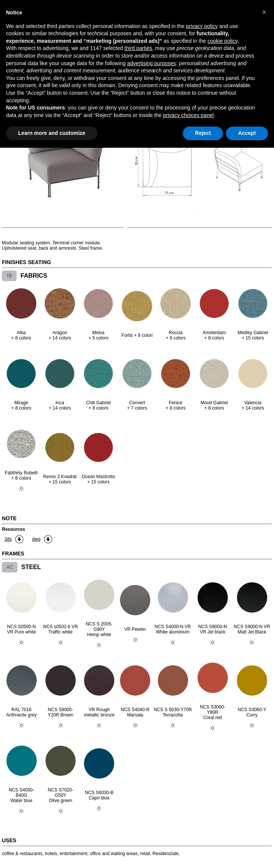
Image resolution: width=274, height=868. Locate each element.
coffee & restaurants (22, 854)
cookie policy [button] (222, 41)
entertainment (74, 854)
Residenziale (166, 854)
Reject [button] (203, 133)
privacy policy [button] (202, 26)
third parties (138, 48)
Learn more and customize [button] (52, 133)
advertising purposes (152, 63)
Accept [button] (247, 133)
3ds (8, 539)
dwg (36, 539)
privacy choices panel (188, 115)
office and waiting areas (114, 854)
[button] (264, 12)
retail (145, 854)
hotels (51, 854)
